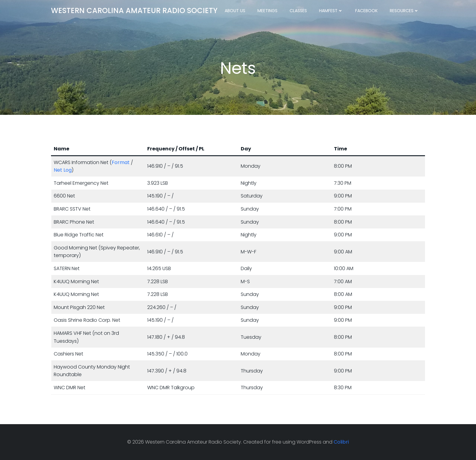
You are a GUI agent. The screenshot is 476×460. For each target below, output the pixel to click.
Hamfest (331, 11)
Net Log (63, 170)
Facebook (366, 11)
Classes (298, 11)
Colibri (341, 442)
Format (121, 162)
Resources (404, 11)
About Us (235, 11)
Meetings (267, 11)
